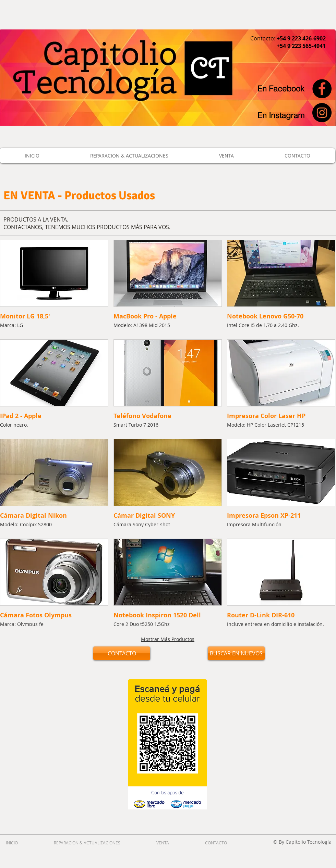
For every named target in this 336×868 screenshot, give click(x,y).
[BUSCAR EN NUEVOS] (236, 653)
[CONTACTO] (122, 653)
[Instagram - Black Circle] (322, 113)
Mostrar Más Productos (168, 639)
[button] (54, 287)
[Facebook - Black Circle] (322, 89)
